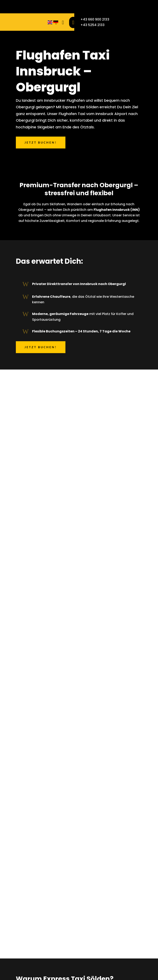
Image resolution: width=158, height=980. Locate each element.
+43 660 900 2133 (95, 19)
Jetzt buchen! (41, 142)
